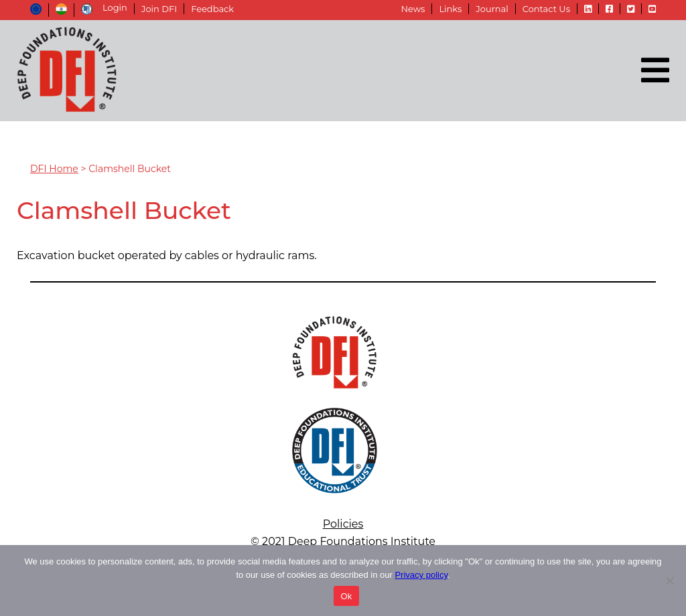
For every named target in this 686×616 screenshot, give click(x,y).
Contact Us (546, 9)
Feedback (212, 9)
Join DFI (159, 9)
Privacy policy (421, 575)
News (413, 9)
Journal (492, 9)
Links (450, 9)
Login (115, 8)
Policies (343, 524)
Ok (346, 596)
